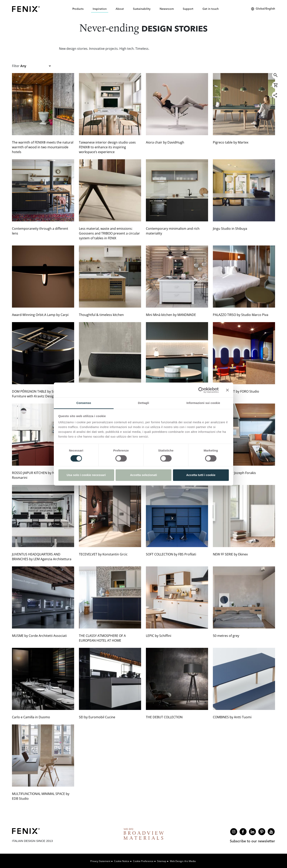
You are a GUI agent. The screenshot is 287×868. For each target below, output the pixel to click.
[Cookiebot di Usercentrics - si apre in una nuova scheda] (201, 390)
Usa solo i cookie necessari (86, 475)
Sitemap (162, 861)
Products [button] (78, 9)
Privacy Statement (100, 861)
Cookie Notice (122, 861)
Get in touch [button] (211, 9)
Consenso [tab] (84, 403)
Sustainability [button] (142, 9)
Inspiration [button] (100, 9)
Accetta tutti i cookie (201, 475)
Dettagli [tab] (143, 403)
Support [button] (188, 9)
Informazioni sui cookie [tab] (203, 403)
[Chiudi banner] (227, 390)
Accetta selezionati (143, 475)
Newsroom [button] (167, 9)
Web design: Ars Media (183, 861)
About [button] (120, 9)
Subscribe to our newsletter (252, 841)
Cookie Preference (143, 861)
